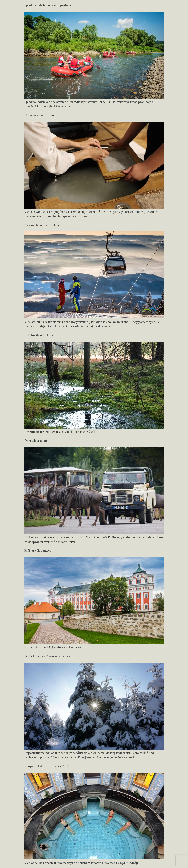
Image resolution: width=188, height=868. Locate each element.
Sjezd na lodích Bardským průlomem (49, 5)
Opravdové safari (36, 441)
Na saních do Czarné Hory (42, 225)
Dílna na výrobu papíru (40, 115)
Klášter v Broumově (38, 551)
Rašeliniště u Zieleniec (40, 335)
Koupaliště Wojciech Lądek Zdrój (47, 766)
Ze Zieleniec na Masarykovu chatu (48, 656)
